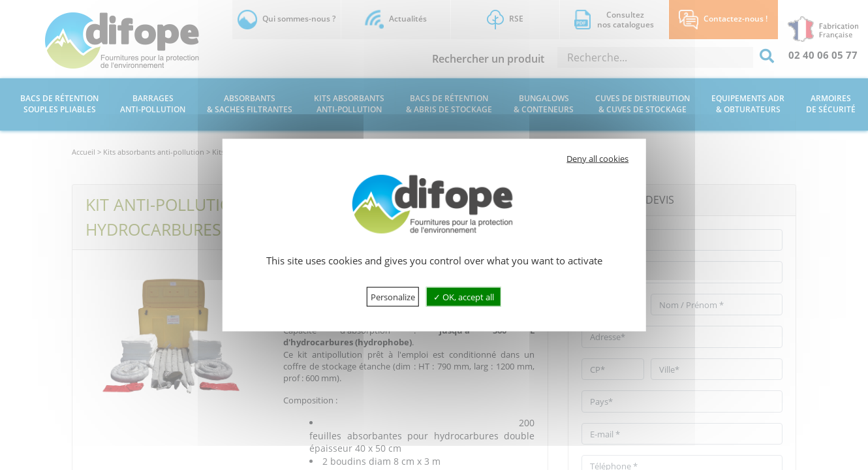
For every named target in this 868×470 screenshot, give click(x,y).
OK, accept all (464, 296)
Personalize (393, 296)
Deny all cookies (597, 159)
